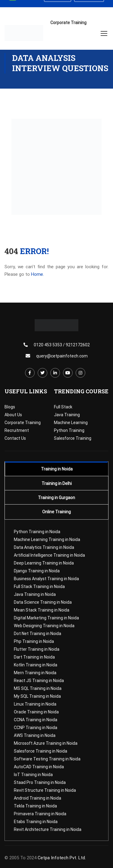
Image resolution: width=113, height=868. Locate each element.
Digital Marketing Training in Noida (46, 618)
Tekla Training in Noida (35, 806)
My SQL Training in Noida (37, 696)
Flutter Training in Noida (37, 649)
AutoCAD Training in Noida (39, 767)
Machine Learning (71, 423)
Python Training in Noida (37, 532)
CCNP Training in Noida (36, 728)
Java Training (67, 415)
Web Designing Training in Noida (44, 626)
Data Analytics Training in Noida (44, 547)
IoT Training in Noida (33, 775)
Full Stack (63, 407)
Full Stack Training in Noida (39, 587)
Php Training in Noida (34, 641)
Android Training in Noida (38, 798)
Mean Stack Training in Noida (42, 610)
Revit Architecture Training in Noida (48, 829)
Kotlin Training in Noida (36, 665)
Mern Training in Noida (35, 673)
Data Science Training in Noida (43, 602)
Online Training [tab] (56, 512)
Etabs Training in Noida (36, 822)
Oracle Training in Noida (36, 712)
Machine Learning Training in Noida (47, 539)
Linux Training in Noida (35, 704)
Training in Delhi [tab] (57, 483)
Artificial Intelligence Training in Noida (49, 555)
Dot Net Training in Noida (38, 634)
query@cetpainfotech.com (62, 356)
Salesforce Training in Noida (41, 751)
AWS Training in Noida (35, 735)
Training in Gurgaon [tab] (56, 498)
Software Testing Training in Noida (47, 759)
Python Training (69, 430)
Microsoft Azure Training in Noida (46, 743)
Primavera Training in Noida (40, 814)
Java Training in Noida (35, 594)
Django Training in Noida (37, 571)
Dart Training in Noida (34, 657)
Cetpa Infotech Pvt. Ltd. (62, 858)
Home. (38, 274)
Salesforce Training (73, 438)
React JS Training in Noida (39, 681)
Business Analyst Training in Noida (46, 579)
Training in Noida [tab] (57, 469)
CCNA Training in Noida (36, 720)
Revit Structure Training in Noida (45, 790)
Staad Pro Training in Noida (40, 782)
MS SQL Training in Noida (38, 688)
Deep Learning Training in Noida (44, 563)
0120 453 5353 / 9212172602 (62, 345)
